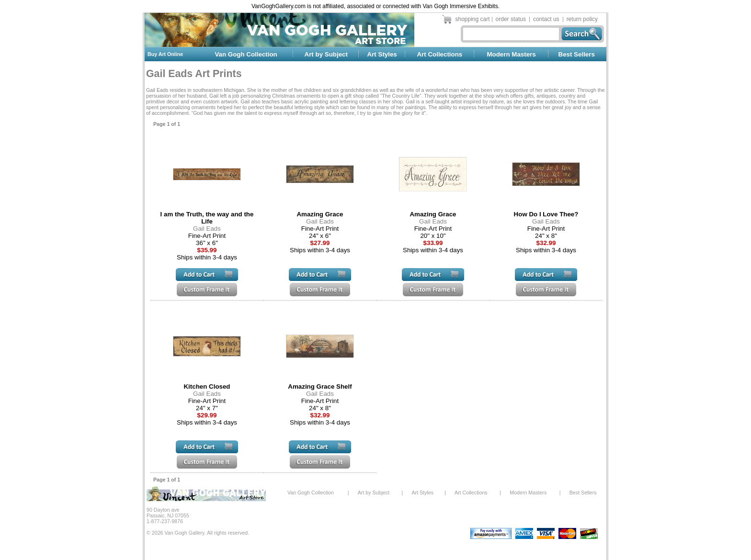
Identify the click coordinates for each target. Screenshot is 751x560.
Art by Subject (326, 54)
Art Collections (439, 54)
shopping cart (473, 19)
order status (511, 19)
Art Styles (382, 54)
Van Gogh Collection (246, 54)
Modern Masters (511, 54)
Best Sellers (577, 54)
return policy (582, 19)
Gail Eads (207, 229)
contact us (546, 19)
